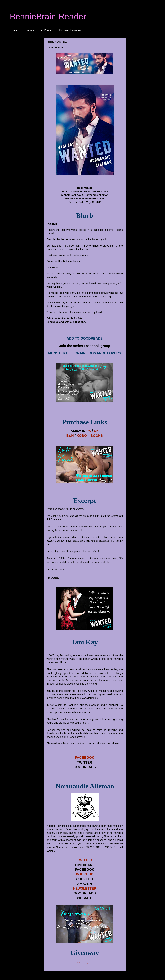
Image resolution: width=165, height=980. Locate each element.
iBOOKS (96, 436)
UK (96, 431)
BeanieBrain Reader (48, 16)
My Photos (46, 30)
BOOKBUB (85, 874)
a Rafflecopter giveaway (85, 963)
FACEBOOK (85, 758)
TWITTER (85, 860)
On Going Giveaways (70, 30)
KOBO (82, 436)
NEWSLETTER (85, 888)
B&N (70, 436)
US (89, 431)
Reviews (29, 30)
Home (15, 30)
